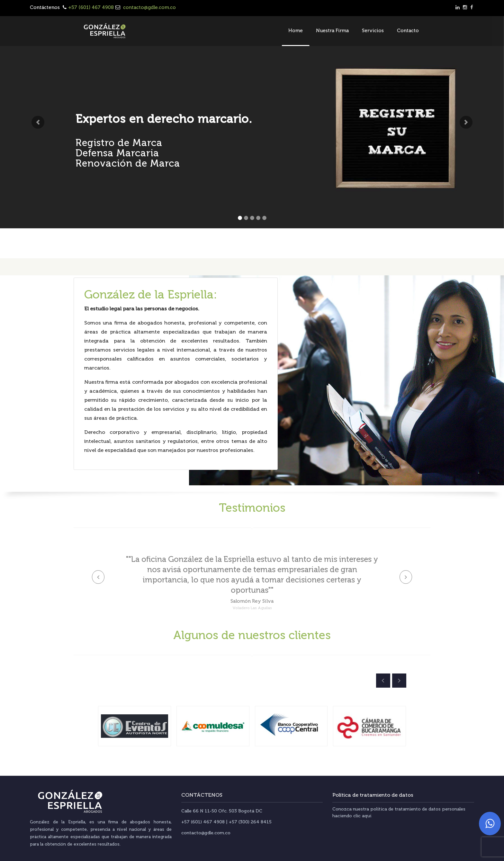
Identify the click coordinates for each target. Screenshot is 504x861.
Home (296, 31)
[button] (38, 122)
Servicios (373, 31)
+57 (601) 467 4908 (91, 7)
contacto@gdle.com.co (149, 7)
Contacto (408, 31)
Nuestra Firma (332, 31)
